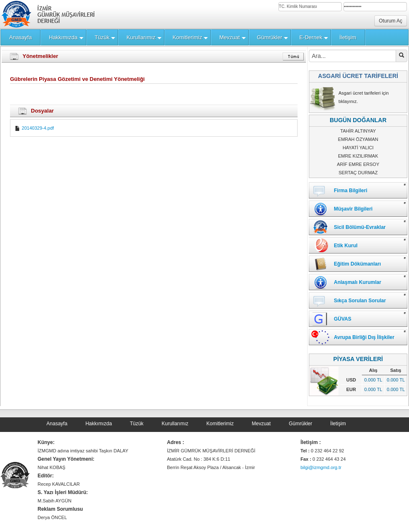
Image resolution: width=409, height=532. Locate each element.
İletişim (338, 424)
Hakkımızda (99, 424)
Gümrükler (300, 424)
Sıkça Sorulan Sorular (360, 301)
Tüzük (137, 424)
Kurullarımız (175, 424)
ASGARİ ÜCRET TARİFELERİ (358, 76)
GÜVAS (343, 319)
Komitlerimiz (220, 424)
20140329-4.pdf (34, 128)
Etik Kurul (346, 246)
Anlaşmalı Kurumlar (357, 282)
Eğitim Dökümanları (357, 264)
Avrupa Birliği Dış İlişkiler (364, 337)
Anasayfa (57, 424)
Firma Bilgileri (351, 191)
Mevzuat (261, 424)
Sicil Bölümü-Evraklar (360, 227)
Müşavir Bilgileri (353, 209)
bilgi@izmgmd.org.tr (321, 467)
